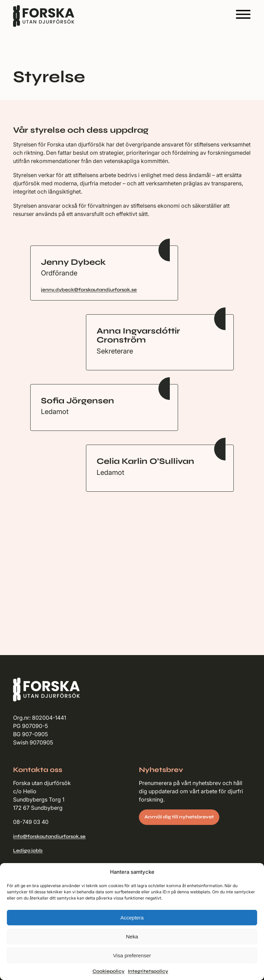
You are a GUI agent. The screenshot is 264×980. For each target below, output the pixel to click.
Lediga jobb (28, 851)
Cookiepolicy (108, 971)
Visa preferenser (132, 955)
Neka (132, 937)
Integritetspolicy (148, 971)
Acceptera (132, 918)
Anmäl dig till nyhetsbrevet (179, 817)
